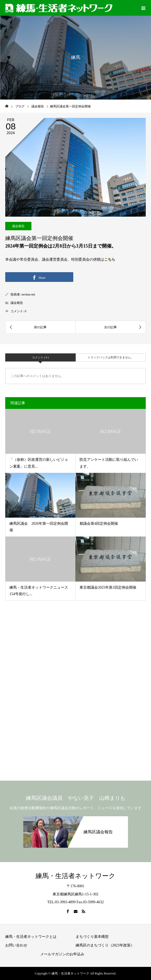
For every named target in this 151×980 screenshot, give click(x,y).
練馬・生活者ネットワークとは (31, 937)
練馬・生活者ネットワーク (75, 876)
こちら (110, 259)
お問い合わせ (16, 945)
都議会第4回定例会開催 (99, 524)
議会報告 (18, 226)
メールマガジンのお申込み (62, 954)
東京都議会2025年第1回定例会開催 (108, 587)
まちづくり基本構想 (92, 937)
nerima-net (28, 294)
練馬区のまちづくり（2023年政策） (105, 945)
